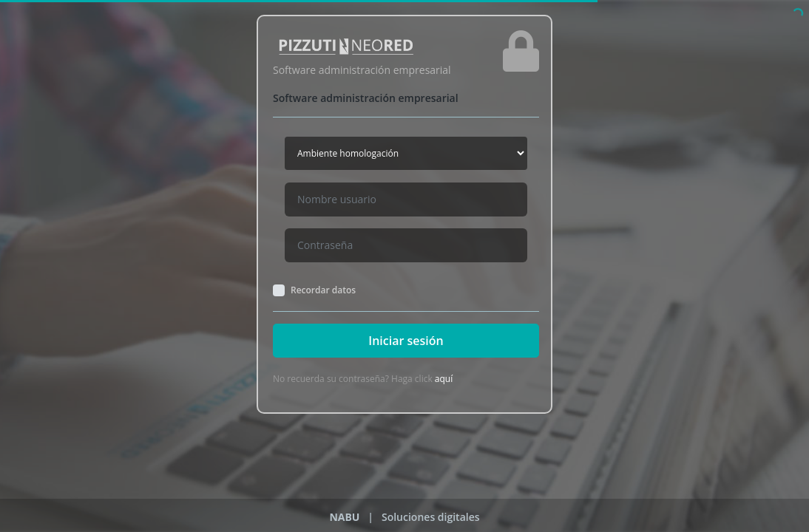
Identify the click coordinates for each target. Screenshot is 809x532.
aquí (444, 379)
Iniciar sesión (406, 341)
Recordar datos (323, 290)
